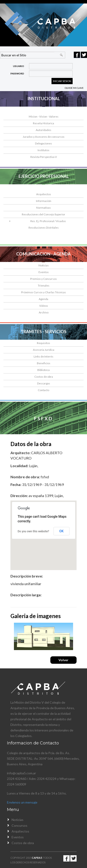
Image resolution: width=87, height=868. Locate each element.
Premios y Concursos (43, 279)
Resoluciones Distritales (44, 228)
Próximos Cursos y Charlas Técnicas (43, 292)
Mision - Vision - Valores (44, 116)
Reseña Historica (43, 123)
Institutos (43, 150)
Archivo (44, 312)
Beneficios (44, 363)
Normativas (43, 208)
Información (44, 201)
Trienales (44, 286)
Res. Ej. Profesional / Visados (48, 221)
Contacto (43, 390)
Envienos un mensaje (22, 802)
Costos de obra (44, 377)
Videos (44, 306)
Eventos (44, 272)
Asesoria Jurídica (44, 350)
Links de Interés (43, 356)
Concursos (19, 825)
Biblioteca (43, 370)
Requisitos (43, 343)
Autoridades (43, 130)
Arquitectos (44, 194)
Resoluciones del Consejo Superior (43, 214)
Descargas (44, 383)
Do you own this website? (33, 531)
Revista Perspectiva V (44, 157)
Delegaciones (43, 143)
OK (62, 531)
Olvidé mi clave (74, 88)
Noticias (44, 265)
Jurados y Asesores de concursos (44, 137)
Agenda (43, 299)
